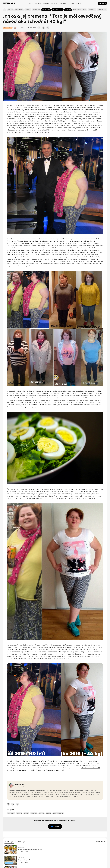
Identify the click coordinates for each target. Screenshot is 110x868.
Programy (38, 3)
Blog (72, 3)
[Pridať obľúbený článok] (39, 28)
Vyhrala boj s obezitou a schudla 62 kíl (50, 770)
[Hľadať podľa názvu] (4, 10)
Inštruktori (54, 3)
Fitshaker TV (64, 3)
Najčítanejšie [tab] (9, 842)
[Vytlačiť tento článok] (43, 28)
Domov (30, 3)
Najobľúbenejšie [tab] (20, 842)
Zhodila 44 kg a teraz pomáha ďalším (22, 770)
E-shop (78, 3)
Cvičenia (46, 3)
